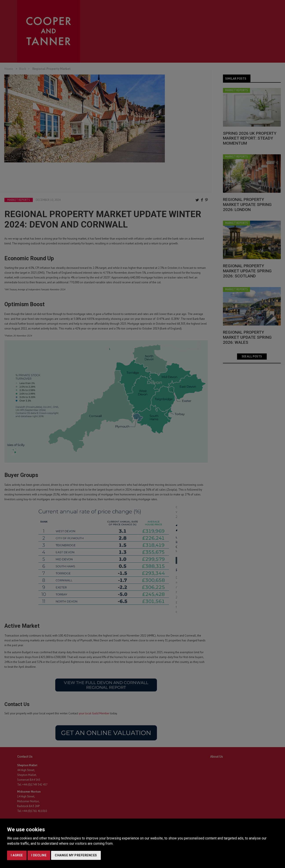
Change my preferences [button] (76, 855)
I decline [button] (39, 855)
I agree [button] (17, 855)
